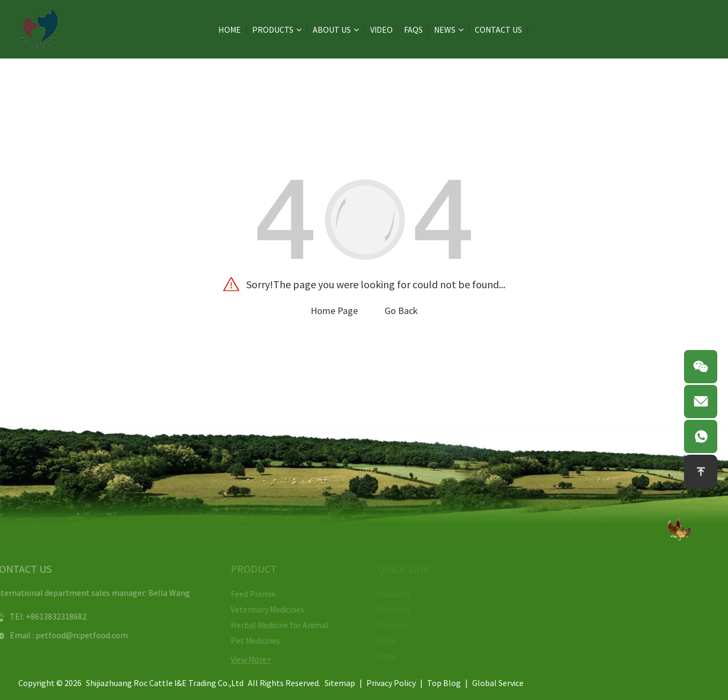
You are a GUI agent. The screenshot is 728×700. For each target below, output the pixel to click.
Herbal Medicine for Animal (275, 625)
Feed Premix (248, 594)
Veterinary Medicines (263, 609)
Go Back (401, 311)
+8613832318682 (47, 616)
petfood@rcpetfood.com (73, 635)
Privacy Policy (391, 683)
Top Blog (444, 683)
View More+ (246, 659)
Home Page (334, 311)
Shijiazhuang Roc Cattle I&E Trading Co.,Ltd (165, 683)
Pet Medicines (251, 640)
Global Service (498, 683)
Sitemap (340, 683)
